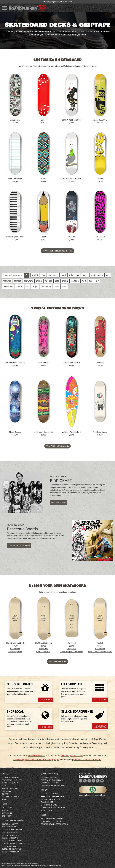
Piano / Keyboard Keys (15, 237)
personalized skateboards (53, 797)
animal (65, 281)
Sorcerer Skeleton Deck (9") (15, 363)
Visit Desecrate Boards (19, 545)
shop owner (7, 813)
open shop (6, 816)
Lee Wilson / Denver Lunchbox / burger (43, 432)
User (5, 804)
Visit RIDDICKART (59, 502)
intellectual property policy (53, 865)
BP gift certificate (49, 805)
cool (57, 281)
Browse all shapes (10, 824)
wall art (48, 281)
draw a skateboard (49, 783)
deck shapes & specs (11, 777)
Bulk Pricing (46, 811)
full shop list (47, 802)
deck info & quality (10, 783)
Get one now (46, 700)
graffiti (35, 275)
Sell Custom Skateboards (100, 726)
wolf (84, 281)
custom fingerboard (11, 852)
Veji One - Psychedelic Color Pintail (72, 432)
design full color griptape (53, 786)
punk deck (53, 275)
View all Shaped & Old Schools (72, 652)
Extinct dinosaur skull (72, 363)
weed (63, 275)
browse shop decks (49, 794)
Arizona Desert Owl (100, 120)
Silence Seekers (15, 432)
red (28, 287)
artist (71, 275)
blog (4, 800)
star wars (28, 281)
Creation (100, 178)
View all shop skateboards (58, 446)
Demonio (100, 363)
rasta (64, 287)
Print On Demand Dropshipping (54, 824)
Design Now (15, 649)
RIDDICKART (61, 481)
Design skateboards (13, 820)
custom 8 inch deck (10, 832)
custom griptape (9, 846)
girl (78, 275)
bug (91, 281)
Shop (45, 790)
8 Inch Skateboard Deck (15, 643)
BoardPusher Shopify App (52, 821)
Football (100, 643)
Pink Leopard (100, 237)
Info (5, 774)
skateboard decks (36, 756)
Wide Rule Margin (15, 178)
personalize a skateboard (52, 780)
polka (43, 120)
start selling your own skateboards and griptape (36, 760)
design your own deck (51, 799)
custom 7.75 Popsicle (11, 835)
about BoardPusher (10, 797)
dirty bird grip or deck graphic (72, 178)
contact (5, 794)
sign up (5, 811)
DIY (97, 281)
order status (7, 791)
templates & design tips (12, 780)
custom (19, 287)
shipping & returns (10, 788)
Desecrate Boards (22, 529)
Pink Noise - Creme (100, 432)
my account (7, 808)
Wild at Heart (43, 363)
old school (46, 287)
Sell (44, 815)
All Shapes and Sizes (58, 661)
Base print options (10, 827)
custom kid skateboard (12, 849)
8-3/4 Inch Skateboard (43, 643)
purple (35, 287)
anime (39, 281)
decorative (8, 287)
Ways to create (49, 774)
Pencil (43, 237)
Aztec (43, 178)
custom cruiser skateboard (14, 844)
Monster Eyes (15, 120)
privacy (42, 865)
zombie (17, 281)
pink (43, 275)
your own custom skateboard (87, 760)
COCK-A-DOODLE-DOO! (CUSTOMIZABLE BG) (72, 120)
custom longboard (10, 838)
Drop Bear (72, 237)
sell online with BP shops (52, 819)
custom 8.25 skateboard (12, 830)
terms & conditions (34, 865)
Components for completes (53, 808)
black (85, 275)
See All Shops (100, 700)
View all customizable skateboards (58, 251)
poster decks (97, 275)
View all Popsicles (15, 652)
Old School (72, 643)
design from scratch (50, 777)
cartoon (75, 281)
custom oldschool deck (12, 841)
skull (108, 275)
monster (7, 281)
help (4, 786)
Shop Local (47, 727)
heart (56, 287)
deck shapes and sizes (72, 756)
